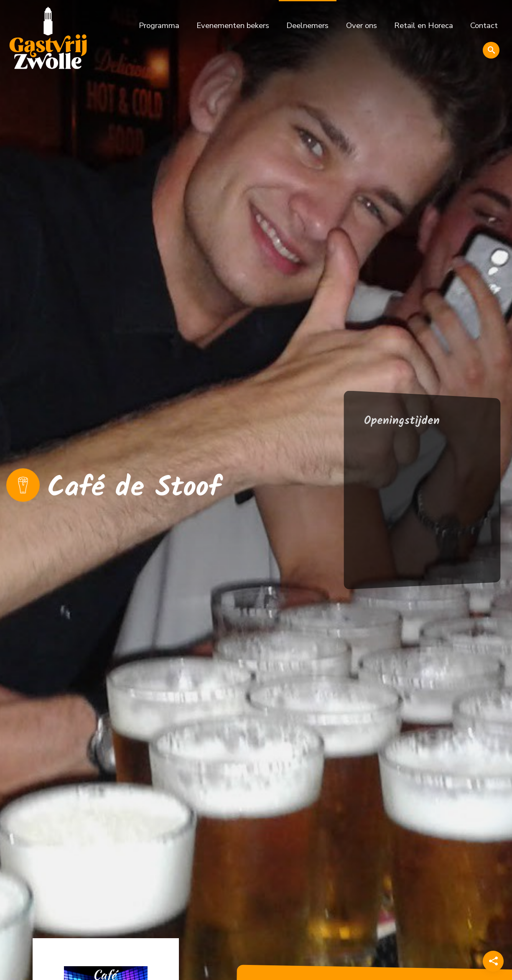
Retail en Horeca (424, 26)
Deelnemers (307, 26)
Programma (159, 26)
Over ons (362, 26)
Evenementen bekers (233, 26)
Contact (484, 26)
